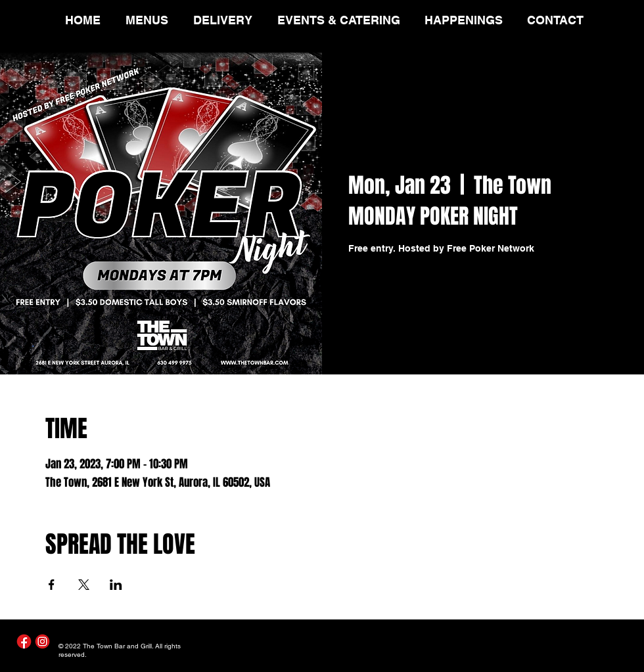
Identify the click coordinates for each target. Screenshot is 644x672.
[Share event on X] (84, 585)
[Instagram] (42, 641)
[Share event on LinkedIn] (116, 585)
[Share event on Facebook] (52, 585)
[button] (149, 20)
